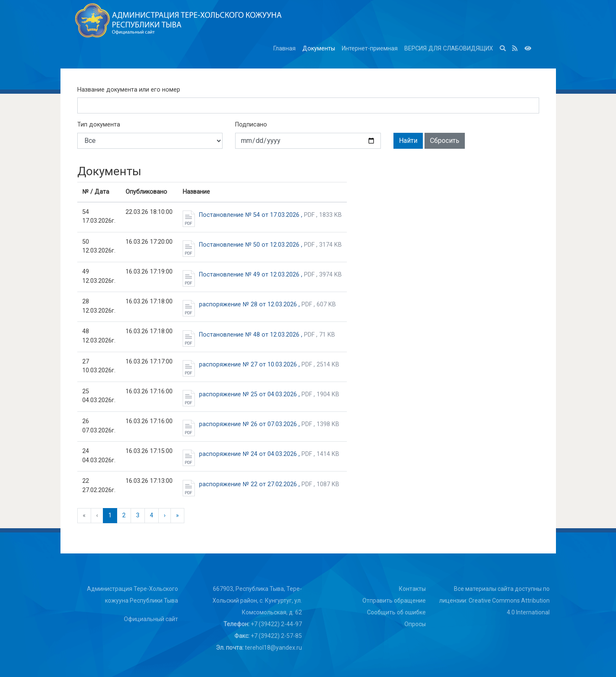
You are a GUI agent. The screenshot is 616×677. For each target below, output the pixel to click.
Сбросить (445, 141)
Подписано (251, 125)
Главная (284, 49)
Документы (319, 49)
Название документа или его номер (129, 90)
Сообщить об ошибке (396, 612)
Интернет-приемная (370, 49)
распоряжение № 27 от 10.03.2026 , (261, 365)
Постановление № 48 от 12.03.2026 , (259, 335)
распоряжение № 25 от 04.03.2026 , (261, 395)
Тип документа (99, 125)
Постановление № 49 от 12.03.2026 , (262, 275)
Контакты (412, 589)
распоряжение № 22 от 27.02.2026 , (261, 485)
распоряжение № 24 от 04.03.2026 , (261, 454)
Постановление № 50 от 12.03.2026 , (262, 245)
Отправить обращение (394, 601)
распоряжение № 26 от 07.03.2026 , (261, 424)
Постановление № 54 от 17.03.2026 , (262, 215)
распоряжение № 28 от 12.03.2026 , (259, 305)
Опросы (415, 624)
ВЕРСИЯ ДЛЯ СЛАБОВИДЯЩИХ (449, 49)
